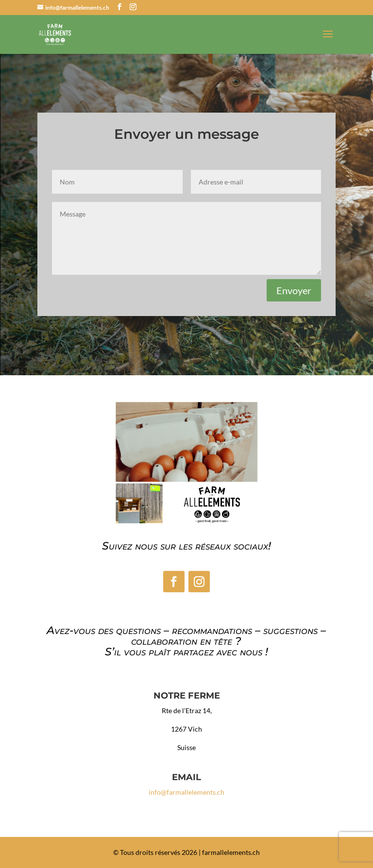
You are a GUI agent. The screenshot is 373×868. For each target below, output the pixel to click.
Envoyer (294, 290)
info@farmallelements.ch (186, 792)
